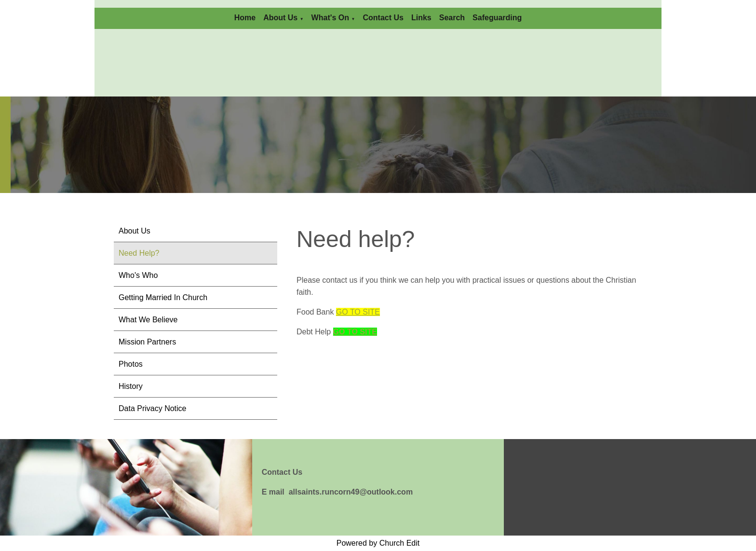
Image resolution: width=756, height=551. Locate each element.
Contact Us (383, 18)
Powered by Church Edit (378, 543)
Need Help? (139, 253)
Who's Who (138, 275)
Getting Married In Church (163, 297)
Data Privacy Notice (153, 408)
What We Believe (148, 320)
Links (421, 18)
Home (245, 18)
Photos (131, 364)
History (131, 386)
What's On (330, 18)
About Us (280, 18)
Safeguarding (497, 18)
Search (452, 18)
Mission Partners (147, 342)
